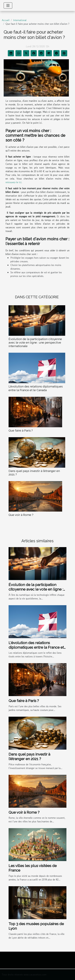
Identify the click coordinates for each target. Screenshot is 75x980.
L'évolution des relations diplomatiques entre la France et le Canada (36, 388)
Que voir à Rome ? (21, 515)
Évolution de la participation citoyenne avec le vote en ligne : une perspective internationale (35, 342)
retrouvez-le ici (13, 182)
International (20, 20)
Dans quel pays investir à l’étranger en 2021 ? (29, 757)
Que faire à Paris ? (21, 430)
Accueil (6, 20)
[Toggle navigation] (8, 5)
